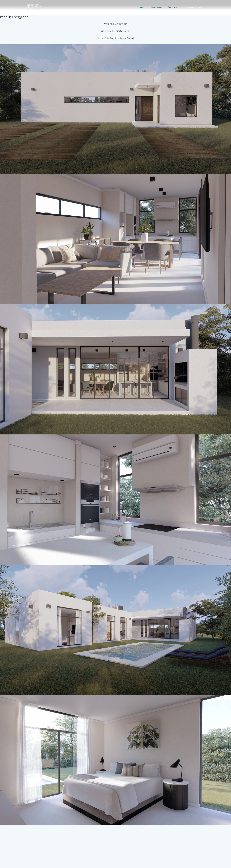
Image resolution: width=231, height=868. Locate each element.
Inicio (145, 7)
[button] (194, 8)
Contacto (174, 7)
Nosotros (158, 7)
